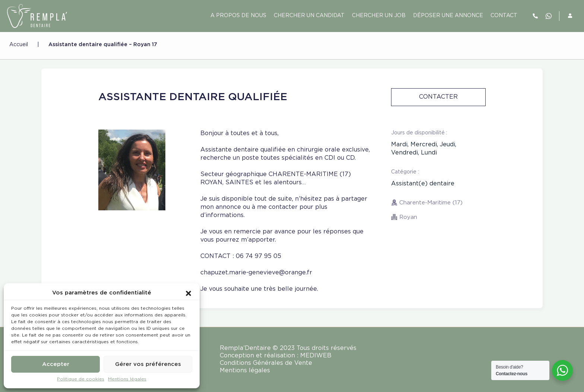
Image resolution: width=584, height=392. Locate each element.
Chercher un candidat (309, 16)
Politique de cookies (81, 379)
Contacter (438, 97)
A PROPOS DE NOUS (238, 16)
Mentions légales (127, 379)
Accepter (56, 364)
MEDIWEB (316, 356)
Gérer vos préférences (148, 364)
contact (504, 16)
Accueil (19, 45)
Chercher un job (379, 16)
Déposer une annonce (448, 16)
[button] (188, 293)
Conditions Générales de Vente (266, 363)
